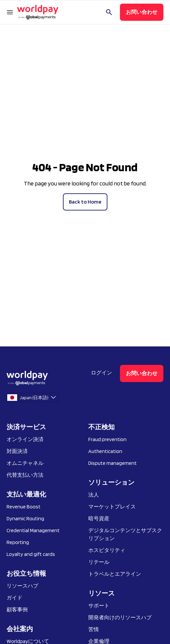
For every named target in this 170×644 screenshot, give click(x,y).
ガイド (14, 598)
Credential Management (33, 530)
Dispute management (113, 463)
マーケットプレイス (112, 507)
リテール (99, 562)
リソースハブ (22, 586)
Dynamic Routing (25, 518)
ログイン (101, 373)
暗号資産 (99, 518)
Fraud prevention (107, 439)
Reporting (18, 542)
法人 (94, 495)
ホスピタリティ (107, 550)
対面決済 (17, 451)
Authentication (105, 451)
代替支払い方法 (25, 475)
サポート (99, 606)
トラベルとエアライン (115, 574)
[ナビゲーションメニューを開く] (10, 12)
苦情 (94, 629)
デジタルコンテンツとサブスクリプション (125, 534)
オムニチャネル (25, 463)
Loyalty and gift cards (31, 554)
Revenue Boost (24, 507)
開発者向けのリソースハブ (120, 617)
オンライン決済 (25, 439)
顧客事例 (17, 610)
